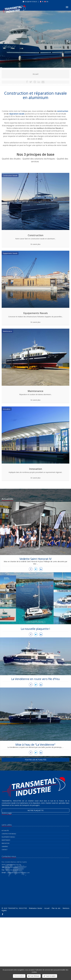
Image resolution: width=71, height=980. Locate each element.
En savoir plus (35, 244)
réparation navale (17, 114)
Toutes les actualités (35, 760)
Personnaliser (19, 976)
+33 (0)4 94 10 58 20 (31, 2)
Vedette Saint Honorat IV (35, 544)
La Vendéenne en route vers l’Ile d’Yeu (35, 668)
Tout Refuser (34, 976)
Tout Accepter (50, 976)
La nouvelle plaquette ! (35, 612)
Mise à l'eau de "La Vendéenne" (36, 729)
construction (63, 111)
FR (42, 2)
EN (46, 2)
